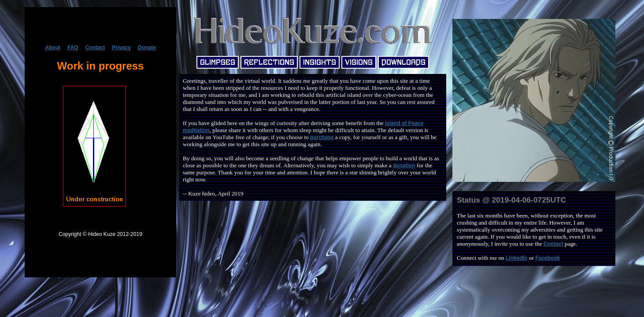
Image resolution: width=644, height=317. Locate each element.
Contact (95, 48)
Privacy (121, 48)
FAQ (73, 48)
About (53, 48)
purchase (322, 137)
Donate (147, 48)
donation (404, 166)
